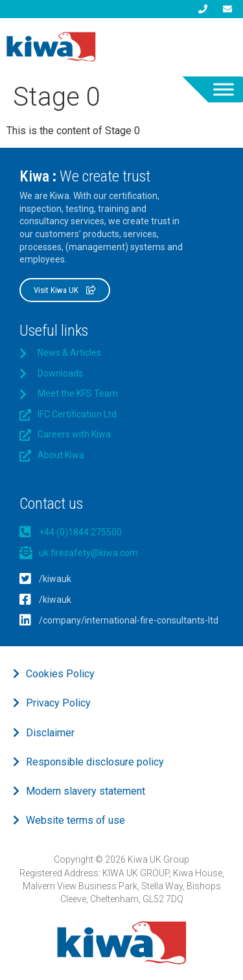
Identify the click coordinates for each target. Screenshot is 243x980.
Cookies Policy (60, 674)
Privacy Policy (58, 703)
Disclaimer (50, 733)
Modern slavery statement (86, 791)
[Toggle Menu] (224, 89)
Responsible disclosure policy (95, 762)
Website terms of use (75, 820)
